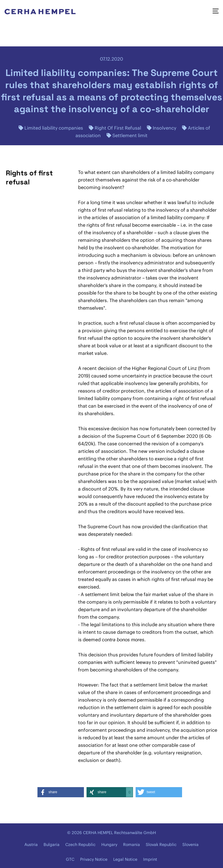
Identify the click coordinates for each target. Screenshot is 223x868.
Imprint (150, 859)
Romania (132, 845)
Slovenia (190, 845)
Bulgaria (52, 845)
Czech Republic (80, 845)
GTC (70, 859)
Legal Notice (125, 859)
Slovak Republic (161, 845)
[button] (61, 792)
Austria (31, 845)
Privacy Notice (94, 859)
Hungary (109, 845)
